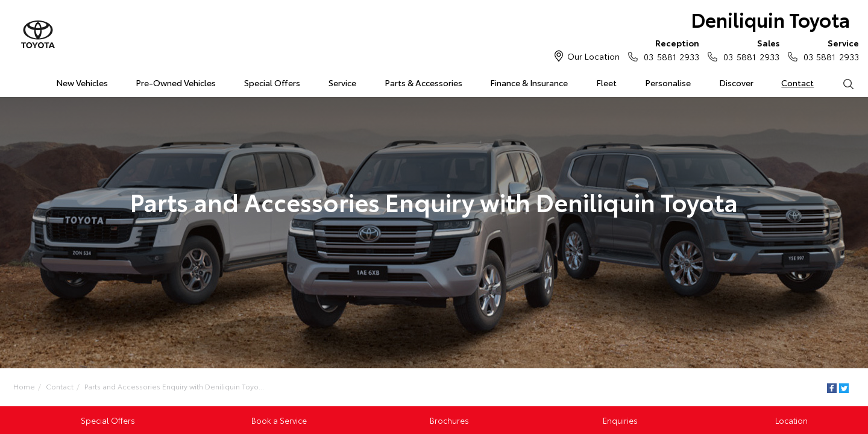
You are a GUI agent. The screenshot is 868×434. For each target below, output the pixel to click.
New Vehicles (82, 83)
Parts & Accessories (423, 83)
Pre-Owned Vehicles (176, 83)
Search (841, 83)
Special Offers (272, 83)
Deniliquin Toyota (770, 19)
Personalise (668, 83)
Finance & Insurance (529, 83)
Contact (797, 83)
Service (342, 83)
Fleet (606, 83)
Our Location (593, 56)
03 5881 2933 (669, 49)
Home (14, 80)
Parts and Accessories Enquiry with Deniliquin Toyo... (174, 386)
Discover (736, 83)
